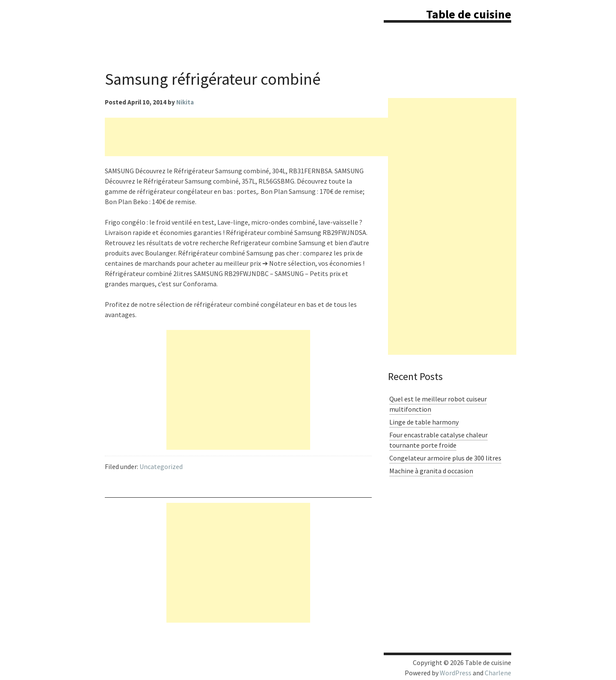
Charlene (498, 673)
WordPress (456, 673)
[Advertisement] (261, 137)
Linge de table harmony (424, 422)
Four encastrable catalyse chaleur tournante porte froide (438, 440)
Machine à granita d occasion (431, 471)
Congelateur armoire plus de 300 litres (445, 458)
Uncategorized (161, 466)
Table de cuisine (469, 14)
